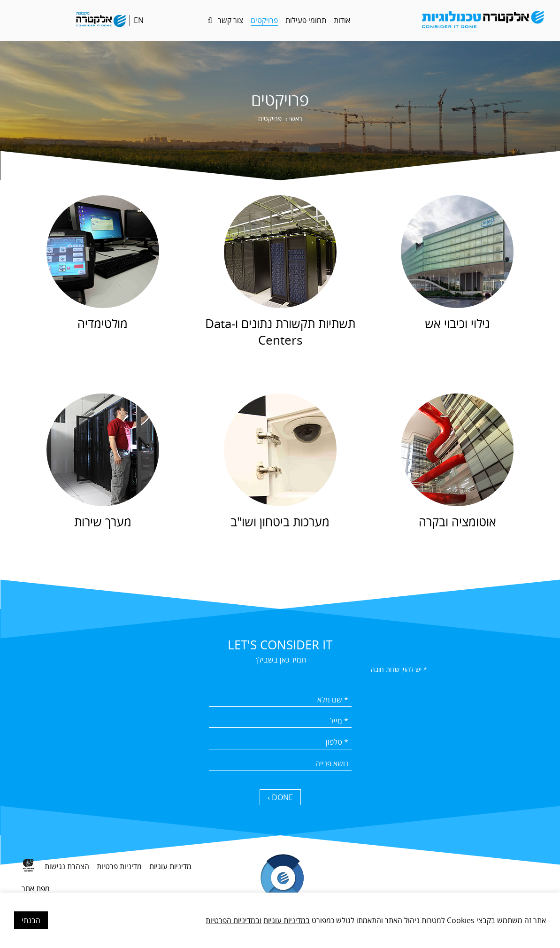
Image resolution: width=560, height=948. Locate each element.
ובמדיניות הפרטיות (234, 920)
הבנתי (31, 920)
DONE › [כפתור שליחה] (280, 797)
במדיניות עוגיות (287, 920)
